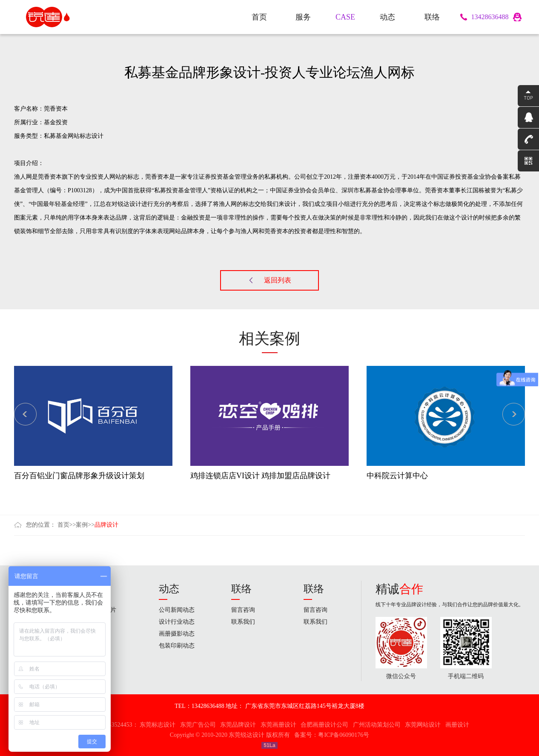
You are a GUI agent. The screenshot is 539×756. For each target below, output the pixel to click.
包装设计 (98, 646)
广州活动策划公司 (377, 725)
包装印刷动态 (177, 646)
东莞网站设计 (423, 725)
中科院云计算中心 (397, 476)
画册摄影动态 (177, 634)
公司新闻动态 (177, 610)
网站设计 (98, 658)
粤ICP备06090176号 (344, 735)
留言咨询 (243, 610)
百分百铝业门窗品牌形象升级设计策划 (79, 476)
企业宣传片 (101, 610)
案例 (82, 525)
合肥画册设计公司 (324, 725)
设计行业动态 (177, 622)
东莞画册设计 (278, 725)
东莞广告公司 (198, 725)
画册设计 (98, 634)
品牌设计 (106, 525)
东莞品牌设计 (238, 725)
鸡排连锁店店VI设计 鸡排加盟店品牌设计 (261, 476)
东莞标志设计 (158, 725)
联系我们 (243, 622)
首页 (63, 525)
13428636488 (490, 17)
